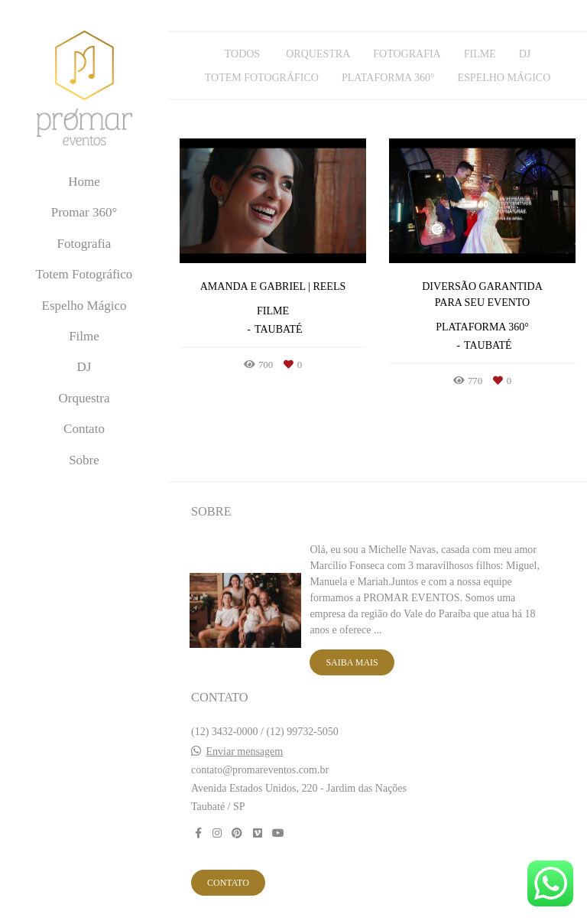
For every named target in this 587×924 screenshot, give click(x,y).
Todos (242, 54)
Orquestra (84, 398)
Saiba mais (352, 662)
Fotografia (84, 244)
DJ (84, 367)
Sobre (84, 460)
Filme (84, 336)
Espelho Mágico (84, 306)
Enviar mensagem (245, 752)
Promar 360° (84, 212)
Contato (84, 429)
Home (84, 182)
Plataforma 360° (388, 78)
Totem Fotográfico (84, 274)
